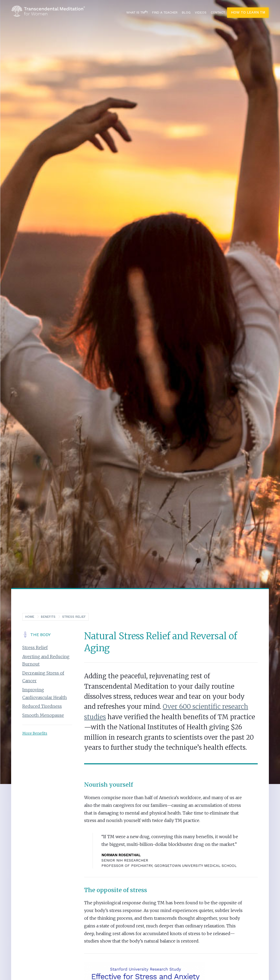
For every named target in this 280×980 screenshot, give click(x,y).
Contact (218, 12)
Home (30, 617)
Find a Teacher (165, 12)
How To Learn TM (248, 12)
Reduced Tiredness (42, 706)
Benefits (48, 617)
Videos (201, 12)
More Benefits (35, 733)
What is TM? (137, 12)
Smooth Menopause (43, 715)
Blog (186, 12)
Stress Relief (74, 617)
